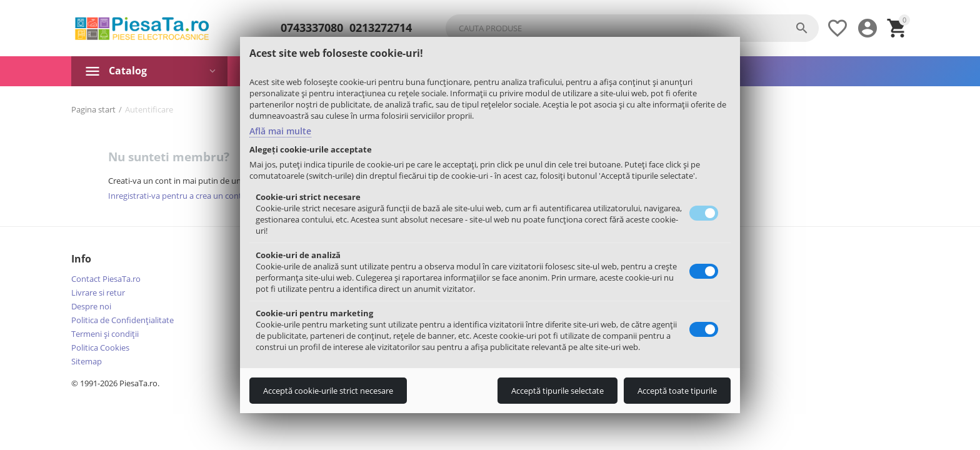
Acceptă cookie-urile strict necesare (328, 391)
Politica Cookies (100, 347)
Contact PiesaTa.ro (106, 279)
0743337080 (312, 28)
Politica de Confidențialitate (122, 320)
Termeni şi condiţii (105, 334)
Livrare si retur (98, 292)
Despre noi (91, 306)
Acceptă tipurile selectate (557, 391)
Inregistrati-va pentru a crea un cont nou (183, 196)
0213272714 (381, 28)
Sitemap (87, 361)
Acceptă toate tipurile (677, 391)
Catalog (128, 71)
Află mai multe (280, 131)
